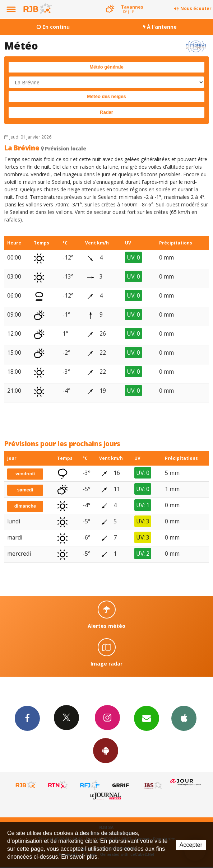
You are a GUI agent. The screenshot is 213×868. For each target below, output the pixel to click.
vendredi (25, 474)
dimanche (25, 506)
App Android (106, 750)
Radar (107, 112)
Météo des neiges (106, 96)
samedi (25, 490)
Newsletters (147, 718)
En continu (53, 27)
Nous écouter (196, 8)
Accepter (191, 845)
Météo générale (107, 67)
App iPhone (184, 718)
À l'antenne (160, 27)
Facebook (27, 718)
